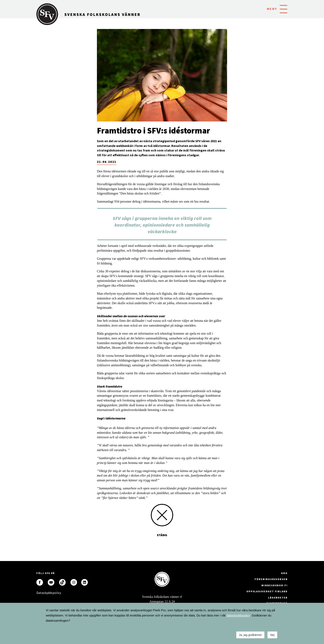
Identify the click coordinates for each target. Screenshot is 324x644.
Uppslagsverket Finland (267, 591)
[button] (283, 9)
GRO (284, 573)
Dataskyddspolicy (40, 593)
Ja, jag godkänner (250, 635)
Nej (272, 635)
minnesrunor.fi (275, 585)
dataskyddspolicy (238, 615)
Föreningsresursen (271, 579)
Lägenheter (278, 598)
